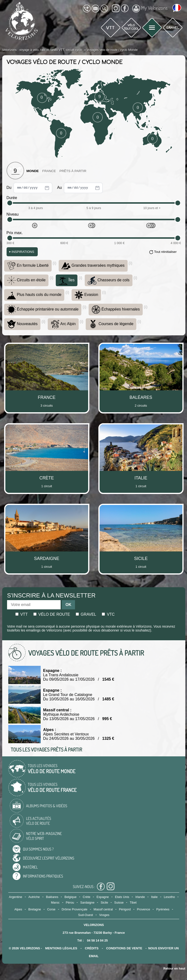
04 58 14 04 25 (97, 940)
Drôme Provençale (75, 909)
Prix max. (15, 233)
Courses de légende (111, 324)
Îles (67, 280)
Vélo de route (52, 614)
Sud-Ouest (86, 915)
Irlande (140, 897)
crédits (92, 948)
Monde (33, 171)
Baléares (52, 897)
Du (30, 188)
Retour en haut (174, 968)
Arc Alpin (63, 324)
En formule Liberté (28, 266)
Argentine (15, 897)
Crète (87, 897)
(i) (54, 263)
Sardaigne (87, 902)
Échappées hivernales (116, 310)
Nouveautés (22, 324)
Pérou (70, 902)
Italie (154, 897)
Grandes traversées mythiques (93, 266)
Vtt (22, 614)
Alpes (18, 909)
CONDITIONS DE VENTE (124, 948)
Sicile (104, 902)
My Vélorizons (150, 9)
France (49, 171)
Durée (12, 198)
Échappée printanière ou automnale (43, 310)
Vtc (108, 614)
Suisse (119, 902)
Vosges (104, 915)
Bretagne (35, 909)
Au (80, 188)
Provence (143, 909)
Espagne (103, 897)
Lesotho (169, 897)
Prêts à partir (73, 171)
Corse (51, 909)
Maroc (55, 902)
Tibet (133, 902)
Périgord (125, 909)
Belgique (71, 897)
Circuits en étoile (26, 280)
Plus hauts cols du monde (34, 295)
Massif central (103, 909)
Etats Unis (122, 897)
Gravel (86, 614)
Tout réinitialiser (165, 252)
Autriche (34, 897)
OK (68, 605)
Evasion (86, 295)
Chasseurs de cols (109, 280)
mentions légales (61, 948)
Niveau (13, 214)
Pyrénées (163, 909)
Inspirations (22, 252)
